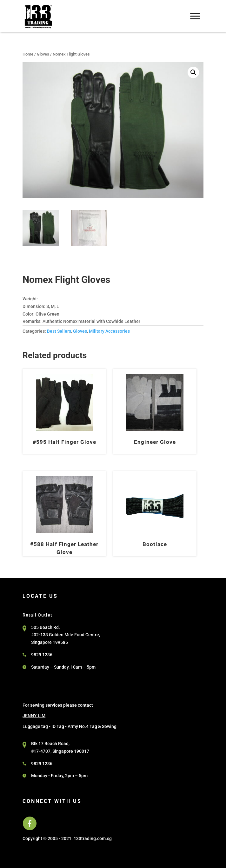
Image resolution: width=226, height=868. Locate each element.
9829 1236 (42, 655)
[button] (193, 72)
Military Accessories (109, 331)
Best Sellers (59, 331)
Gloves (43, 54)
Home (28, 54)
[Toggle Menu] (195, 16)
